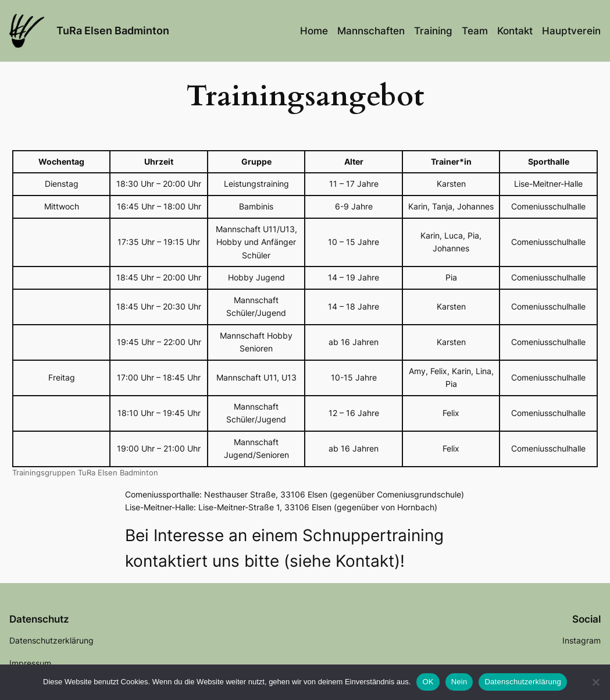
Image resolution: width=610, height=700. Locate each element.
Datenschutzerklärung (522, 682)
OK (428, 682)
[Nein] (595, 682)
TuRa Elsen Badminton (113, 31)
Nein (459, 682)
